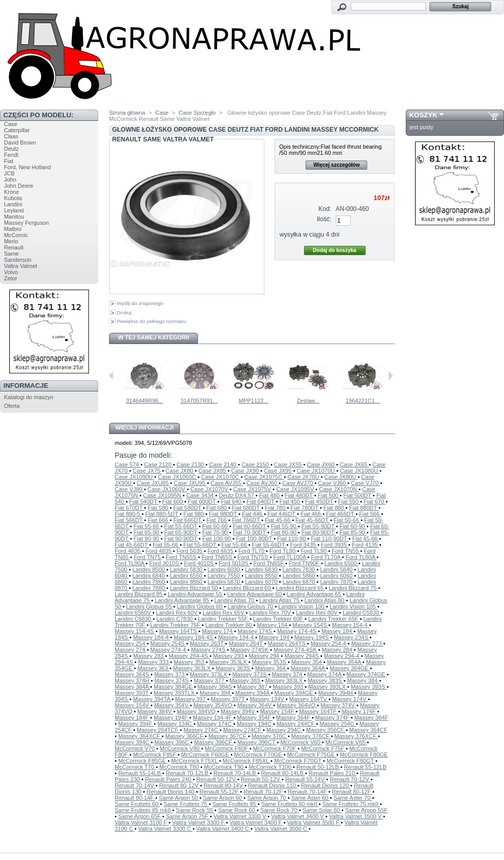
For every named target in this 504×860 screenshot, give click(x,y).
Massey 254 (131, 643)
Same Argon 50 (179, 798)
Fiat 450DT (320, 501)
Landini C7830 (175, 619)
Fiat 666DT (188, 520)
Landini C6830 (134, 619)
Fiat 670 (375, 501)
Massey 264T (247, 643)
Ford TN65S (218, 557)
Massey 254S (168, 643)
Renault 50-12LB (318, 767)
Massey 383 (245, 680)
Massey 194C (255, 724)
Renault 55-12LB (365, 767)
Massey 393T (132, 693)
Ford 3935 (335, 545)
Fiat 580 (159, 508)
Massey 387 (253, 687)
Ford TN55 (346, 551)
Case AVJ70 (299, 483)
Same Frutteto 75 (186, 804)
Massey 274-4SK (296, 650)
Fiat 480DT (300, 495)
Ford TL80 (283, 551)
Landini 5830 (187, 569)
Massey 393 (289, 687)
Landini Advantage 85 (183, 600)
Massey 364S (133, 674)
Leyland (14, 210)
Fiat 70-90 (216, 532)
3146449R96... (259, 401)
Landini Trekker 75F (176, 625)
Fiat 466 (311, 514)
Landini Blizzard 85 (139, 594)
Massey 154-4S (135, 631)
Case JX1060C (178, 477)
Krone (12, 192)
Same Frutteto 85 (235, 804)
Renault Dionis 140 (171, 792)
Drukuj (124, 312)
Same (12, 254)
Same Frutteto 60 (137, 804)
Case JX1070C (221, 477)
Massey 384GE (174, 687)
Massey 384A (132, 687)
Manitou (14, 217)
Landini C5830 (362, 613)
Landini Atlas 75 (280, 600)
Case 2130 (191, 464)
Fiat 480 (270, 495)
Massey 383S (326, 680)
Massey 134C (175, 724)
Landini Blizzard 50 (194, 588)
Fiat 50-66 (347, 520)
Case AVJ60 (263, 483)
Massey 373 (170, 674)
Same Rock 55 (195, 810)
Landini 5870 (224, 582)
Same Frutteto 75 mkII (351, 804)
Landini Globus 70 (251, 606)
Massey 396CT (257, 742)
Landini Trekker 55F (224, 619)
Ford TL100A (290, 557)
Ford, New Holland (28, 167)
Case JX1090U (134, 477)
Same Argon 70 (267, 798)
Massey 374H (133, 680)
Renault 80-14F (135, 798)
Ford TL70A (327, 557)
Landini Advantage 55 (196, 594)
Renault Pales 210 (332, 773)
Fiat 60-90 (353, 526)
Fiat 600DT (202, 501)
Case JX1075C (264, 477)
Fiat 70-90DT (250, 532)
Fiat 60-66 (216, 526)
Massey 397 (191, 699)
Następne (391, 375)
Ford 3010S (165, 563)
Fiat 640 (232, 501)
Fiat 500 (329, 495)
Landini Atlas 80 (325, 600)
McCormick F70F (275, 748)
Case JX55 (289, 464)
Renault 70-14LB (236, 773)
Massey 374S (172, 680)
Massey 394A (253, 693)
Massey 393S (369, 687)
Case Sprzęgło (197, 113)
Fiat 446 (253, 514)
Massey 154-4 (350, 625)
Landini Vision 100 (302, 606)
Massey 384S (215, 687)
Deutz (12, 149)
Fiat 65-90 (147, 532)
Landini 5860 (299, 576)
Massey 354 (307, 662)
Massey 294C (284, 730)
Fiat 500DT (358, 495)
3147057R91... (313, 401)
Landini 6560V (133, 613)
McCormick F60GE (206, 755)
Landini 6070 (262, 582)
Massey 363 (153, 668)
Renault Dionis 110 (273, 785)
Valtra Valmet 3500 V (356, 816)
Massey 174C (215, 724)
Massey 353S (270, 662)
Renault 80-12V (179, 785)
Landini (13, 204)
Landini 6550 (187, 576)
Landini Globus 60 (201, 606)
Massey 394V (239, 711)
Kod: (325, 209)
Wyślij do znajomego (140, 303)
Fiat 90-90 (147, 539)
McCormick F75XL (195, 761)
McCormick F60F (227, 748)
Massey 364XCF (140, 736)
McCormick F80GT (351, 761)
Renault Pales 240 (169, 779)
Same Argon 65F (140, 816)
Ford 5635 (190, 551)
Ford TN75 (148, 557)
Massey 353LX (229, 662)
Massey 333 (154, 662)
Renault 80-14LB (283, 773)
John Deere (19, 186)
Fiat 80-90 (285, 532)
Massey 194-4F (213, 718)
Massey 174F (359, 711)
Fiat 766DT (247, 520)
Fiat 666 (159, 520)
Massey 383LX (284, 680)
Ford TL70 (253, 551)
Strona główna (127, 113)
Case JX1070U (317, 471)
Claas (11, 136)
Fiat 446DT (282, 514)
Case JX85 (213, 471)
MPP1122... (367, 401)
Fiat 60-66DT (250, 526)
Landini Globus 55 (150, 606)
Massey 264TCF (158, 730)
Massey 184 (337, 631)
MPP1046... (204, 401)
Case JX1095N (163, 495)
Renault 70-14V (135, 785)
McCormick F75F (324, 748)
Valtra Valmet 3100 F (142, 822)
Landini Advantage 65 (315, 594)
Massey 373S (250, 674)
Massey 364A (308, 668)
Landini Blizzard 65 (300, 588)
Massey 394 (215, 693)
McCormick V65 (346, 742)
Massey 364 (271, 668)
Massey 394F (136, 724)
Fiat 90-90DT (181, 539)
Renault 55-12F (220, 792)
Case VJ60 (333, 483)
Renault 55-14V (306, 779)
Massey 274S (209, 650)
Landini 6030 (224, 569)
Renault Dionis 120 (326, 785)
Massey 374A (325, 674)
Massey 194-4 (237, 637)
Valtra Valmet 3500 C (281, 829)
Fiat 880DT (364, 508)
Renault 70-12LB (188, 773)
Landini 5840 (337, 569)
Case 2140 (223, 464)
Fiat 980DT (223, 514)
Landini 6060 (337, 576)
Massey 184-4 (152, 637)
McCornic (16, 235)
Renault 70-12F (264, 792)
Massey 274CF (243, 730)
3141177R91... (150, 401)
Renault (14, 247)
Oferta (12, 406)
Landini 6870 (299, 582)
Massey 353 (190, 662)
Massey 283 (149, 656)
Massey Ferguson (26, 223)
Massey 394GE (295, 693)
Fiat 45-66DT (313, 520)
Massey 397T (229, 699)
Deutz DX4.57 (237, 495)
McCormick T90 (225, 767)
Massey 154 (273, 625)
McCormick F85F (156, 755)
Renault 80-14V (224, 785)
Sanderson (18, 260)
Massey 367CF (228, 736)
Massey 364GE (350, 668)
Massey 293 (229, 656)
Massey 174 (218, 631)
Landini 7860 (149, 582)
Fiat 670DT (129, 508)
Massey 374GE (367, 674)
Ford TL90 (315, 551)
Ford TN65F (269, 563)
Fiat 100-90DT (255, 539)
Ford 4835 (159, 551)
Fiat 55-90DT (319, 526)
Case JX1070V (210, 489)
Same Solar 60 (322, 810)
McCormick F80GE (364, 755)
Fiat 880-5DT (163, 514)
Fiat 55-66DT (181, 526)
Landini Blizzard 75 (353, 588)
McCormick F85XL (247, 761)
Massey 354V (172, 705)
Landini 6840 (149, 576)
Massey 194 (275, 637)
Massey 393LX (328, 687)
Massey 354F (255, 718)
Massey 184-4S (194, 637)
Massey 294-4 (343, 656)
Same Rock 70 (280, 810)
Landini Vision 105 (354, 606)
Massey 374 (287, 674)
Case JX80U (341, 477)
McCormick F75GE (312, 755)
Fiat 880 (335, 508)
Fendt (11, 155)
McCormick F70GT (299, 761)
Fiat (9, 161)
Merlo (11, 241)
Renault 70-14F (308, 792)
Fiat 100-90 (217, 539)
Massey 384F (371, 718)
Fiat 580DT (188, 508)
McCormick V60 (301, 742)
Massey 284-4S (189, 656)
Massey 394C (133, 742)
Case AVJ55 (227, 483)
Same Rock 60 (237, 810)
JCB (10, 173)
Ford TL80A (361, 557)
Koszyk (424, 115)
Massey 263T (208, 643)
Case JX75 (147, 471)
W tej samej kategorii (154, 337)
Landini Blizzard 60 (247, 588)
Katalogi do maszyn (29, 397)
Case (11, 124)
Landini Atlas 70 (235, 600)
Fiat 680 (217, 508)
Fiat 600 (174, 501)
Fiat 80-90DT (319, 532)
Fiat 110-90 (292, 539)
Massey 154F (278, 711)
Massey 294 (265, 656)
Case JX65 (354, 464)
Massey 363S (233, 668)
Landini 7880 (149, 588)
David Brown (20, 142)
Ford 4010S (200, 563)
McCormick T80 (180, 767)
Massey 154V (133, 705)
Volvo (11, 272)
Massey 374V (338, 705)
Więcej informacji (145, 427)
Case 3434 (201, 495)
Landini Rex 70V (271, 613)
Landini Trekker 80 (229, 625)
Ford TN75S (254, 557)
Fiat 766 (217, 520)
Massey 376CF (311, 736)
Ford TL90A (130, 563)
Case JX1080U (360, 471)
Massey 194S (313, 637)
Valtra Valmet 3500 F (314, 822)
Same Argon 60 (223, 798)
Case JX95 (278, 471)
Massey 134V (268, 699)
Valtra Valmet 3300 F (199, 822)
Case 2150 (256, 464)
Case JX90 (246, 471)
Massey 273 (367, 643)
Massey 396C (172, 742)
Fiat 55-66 (147, 526)
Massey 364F (294, 718)
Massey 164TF (319, 711)
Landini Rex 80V (317, 613)
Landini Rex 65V (224, 613)
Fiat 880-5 (128, 514)
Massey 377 (210, 680)
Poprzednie (111, 375)
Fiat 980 (195, 514)
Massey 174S (256, 631)
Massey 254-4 (329, 643)
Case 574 (128, 464)
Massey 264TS (287, 643)
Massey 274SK (250, 650)
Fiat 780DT (305, 508)
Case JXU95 (191, 483)
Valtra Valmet (21, 266)
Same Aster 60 (310, 798)
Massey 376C (269, 736)
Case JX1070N (339, 489)
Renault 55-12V (261, 779)
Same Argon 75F (188, 816)
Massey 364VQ (297, 705)
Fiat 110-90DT (330, 539)
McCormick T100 (271, 767)
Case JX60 (322, 464)
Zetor (11, 278)
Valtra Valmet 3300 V (240, 816)
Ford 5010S (234, 563)
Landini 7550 (224, 576)
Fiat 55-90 (285, 526)
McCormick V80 (181, 748)
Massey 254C (338, 724)
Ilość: (324, 219)
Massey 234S (352, 637)
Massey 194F (172, 718)
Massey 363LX (193, 668)
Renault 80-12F (352, 792)
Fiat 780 (276, 508)
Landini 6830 (262, 569)
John (10, 180)
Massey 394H (336, 693)
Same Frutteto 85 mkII (143, 810)
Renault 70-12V (350, 779)
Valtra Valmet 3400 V (298, 816)
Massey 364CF (368, 730)
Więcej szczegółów (336, 165)
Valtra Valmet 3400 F (256, 822)
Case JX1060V (167, 489)
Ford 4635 (128, 551)
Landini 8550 (262, 576)
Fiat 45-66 (278, 520)
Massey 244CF (296, 724)
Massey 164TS (178, 631)
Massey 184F (132, 718)
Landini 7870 (337, 582)
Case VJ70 (365, 483)
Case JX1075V (253, 489)
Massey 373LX (209, 674)
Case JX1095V (296, 489)
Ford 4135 (365, 545)
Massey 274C (202, 730)
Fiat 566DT (129, 520)
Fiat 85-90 (353, 532)
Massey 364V (255, 705)
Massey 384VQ (197, 711)
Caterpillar (17, 130)
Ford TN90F (305, 563)
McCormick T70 (135, 767)
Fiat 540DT (144, 501)
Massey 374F (333, 718)
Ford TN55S (182, 557)
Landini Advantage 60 (255, 594)
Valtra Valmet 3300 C (165, 829)
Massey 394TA (152, 699)
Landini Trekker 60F (279, 619)
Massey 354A (345, 662)
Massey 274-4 (169, 650)
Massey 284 (338, 650)
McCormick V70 (136, 748)
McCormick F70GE (259, 755)
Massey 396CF (214, 742)
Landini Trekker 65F (334, 619)
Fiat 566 (370, 514)
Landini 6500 (341, 563)
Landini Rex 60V (177, 613)
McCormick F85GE (143, 761)
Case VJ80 (129, 489)
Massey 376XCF (356, 736)
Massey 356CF (326, 730)
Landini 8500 (149, 569)
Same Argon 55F (366, 810)
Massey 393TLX (175, 693)
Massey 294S (302, 656)
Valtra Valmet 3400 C (223, 829)
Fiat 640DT (261, 501)
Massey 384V (155, 711)
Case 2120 (158, 464)
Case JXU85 (154, 483)
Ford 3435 (304, 545)
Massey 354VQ (213, 705)
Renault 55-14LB (140, 773)
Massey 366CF (185, 736)
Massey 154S (311, 625)
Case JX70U (304, 477)
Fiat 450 (290, 501)
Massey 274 (131, 650)
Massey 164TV (309, 699)
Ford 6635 (221, 551)
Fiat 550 (349, 501)
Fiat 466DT (341, 514)
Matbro (13, 229)
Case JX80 (180, 471)
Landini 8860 (187, 582)
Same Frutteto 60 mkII (290, 804)
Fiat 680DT (247, 508)
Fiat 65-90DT (181, 532)
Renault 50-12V (217, 779)
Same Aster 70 (353, 798)
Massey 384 (363, 680)
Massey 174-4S (298, 631)
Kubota (13, 198)
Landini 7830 (299, 569)
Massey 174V (350, 699)
